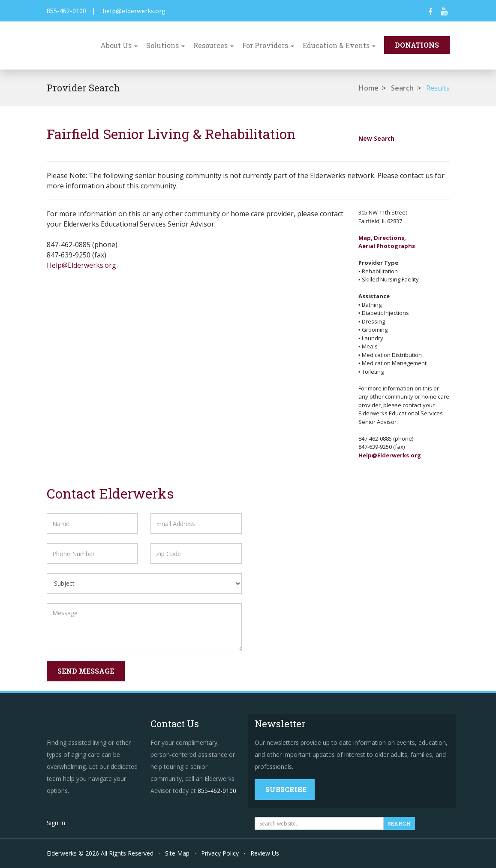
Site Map (177, 853)
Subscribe (286, 789)
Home (369, 88)
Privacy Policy (220, 853)
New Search (376, 138)
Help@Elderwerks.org (81, 265)
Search (402, 88)
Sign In (56, 823)
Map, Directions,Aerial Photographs (387, 242)
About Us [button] (119, 45)
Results (438, 88)
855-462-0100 (66, 11)
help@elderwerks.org (134, 11)
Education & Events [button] (339, 45)
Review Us (265, 853)
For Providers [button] (268, 45)
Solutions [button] (165, 45)
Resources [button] (213, 45)
